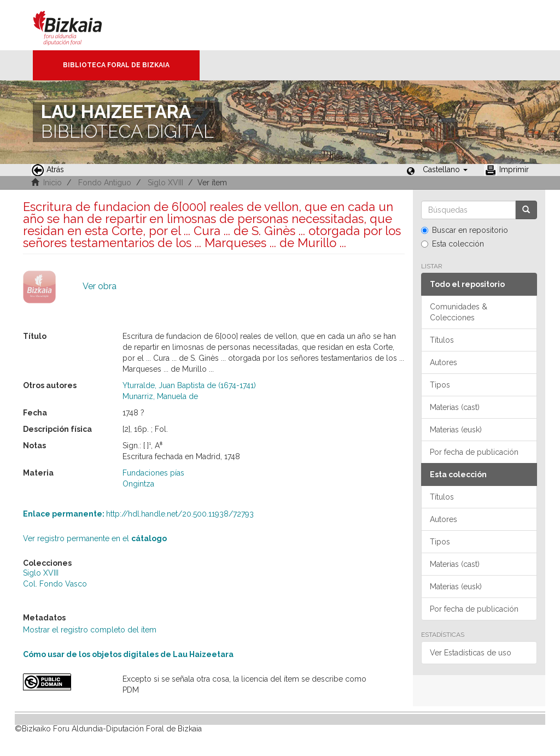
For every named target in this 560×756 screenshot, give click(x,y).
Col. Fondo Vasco (55, 584)
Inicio (52, 183)
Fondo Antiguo (105, 183)
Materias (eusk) (456, 430)
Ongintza (138, 484)
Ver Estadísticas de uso (471, 653)
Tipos (440, 385)
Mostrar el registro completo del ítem (90, 630)
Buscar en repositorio (465, 230)
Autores (444, 362)
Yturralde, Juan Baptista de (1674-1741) (189, 385)
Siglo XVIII (165, 183)
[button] (445, 169)
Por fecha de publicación (474, 452)
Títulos (442, 340)
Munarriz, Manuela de (160, 396)
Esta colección (453, 244)
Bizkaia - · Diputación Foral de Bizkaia (79, 25)
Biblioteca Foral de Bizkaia (116, 65)
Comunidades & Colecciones (459, 312)
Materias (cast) (455, 407)
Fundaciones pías (153, 473)
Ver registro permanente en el (95, 538)
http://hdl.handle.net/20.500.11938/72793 (138, 514)
